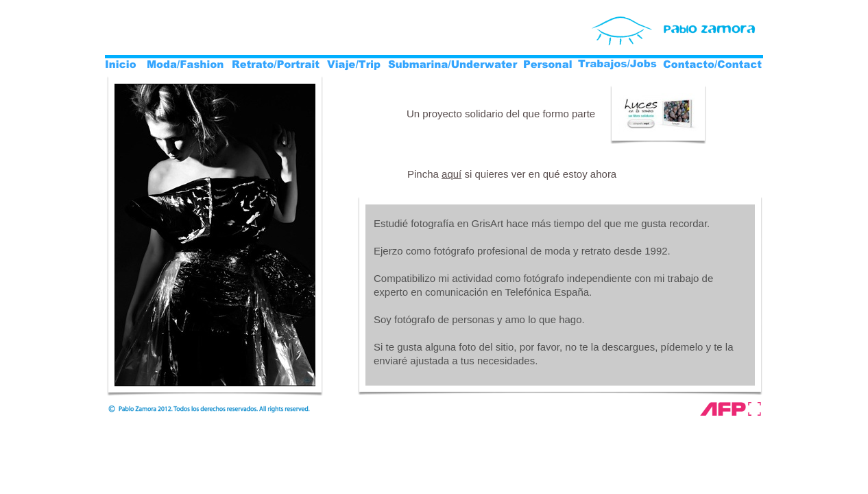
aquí (451, 174)
